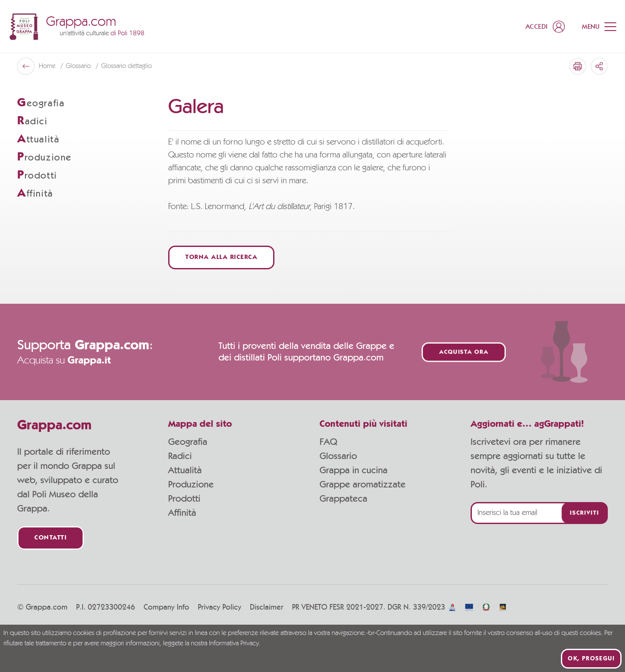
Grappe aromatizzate (363, 484)
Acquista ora (464, 352)
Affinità (182, 513)
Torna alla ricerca (221, 257)
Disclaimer (267, 607)
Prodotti (184, 499)
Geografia (188, 442)
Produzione (191, 484)
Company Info (166, 607)
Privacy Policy (220, 607)
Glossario (338, 456)
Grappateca (343, 499)
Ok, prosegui (591, 659)
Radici (180, 456)
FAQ (328, 442)
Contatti (51, 538)
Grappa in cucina (354, 470)
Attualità (185, 470)
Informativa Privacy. (235, 644)
